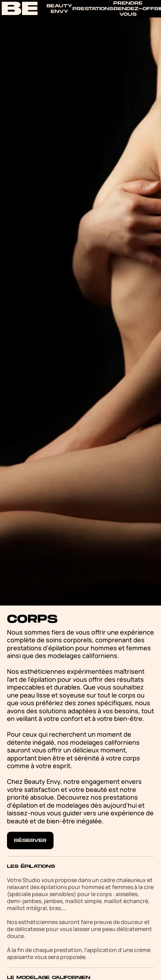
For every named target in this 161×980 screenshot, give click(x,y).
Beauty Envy (59, 9)
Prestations (93, 9)
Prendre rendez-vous (128, 9)
